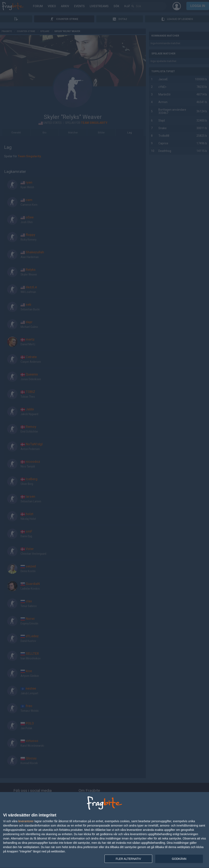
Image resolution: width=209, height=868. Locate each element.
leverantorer (26, 821)
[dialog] (104, 830)
